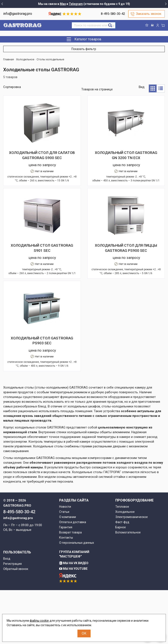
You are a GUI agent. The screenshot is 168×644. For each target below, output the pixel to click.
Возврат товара (70, 586)
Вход (7, 612)
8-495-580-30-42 (113, 14)
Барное (121, 581)
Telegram (76, 4)
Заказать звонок (149, 14)
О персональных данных (77, 597)
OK (84, 633)
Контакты (66, 591)
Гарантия (66, 581)
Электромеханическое (132, 571)
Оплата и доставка (73, 576)
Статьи (64, 566)
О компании (68, 571)
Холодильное (125, 566)
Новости (65, 560)
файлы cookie (39, 621)
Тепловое (122, 560)
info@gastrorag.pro (18, 14)
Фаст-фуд (122, 576)
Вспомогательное (128, 586)
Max (63, 4)
